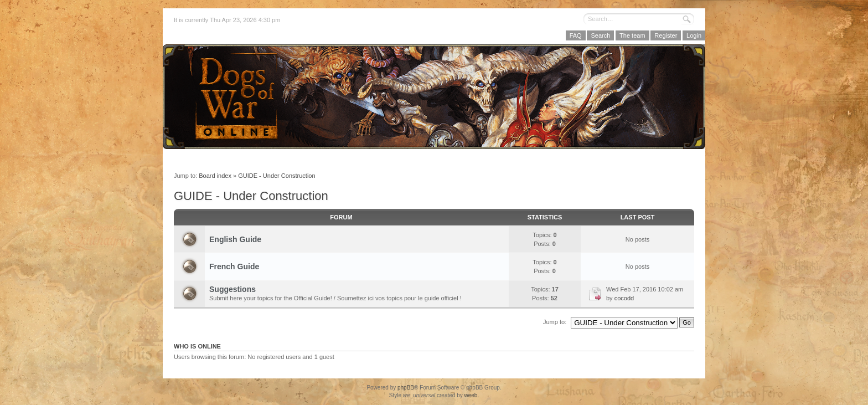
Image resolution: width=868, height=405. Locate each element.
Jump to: (555, 322)
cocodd (624, 298)
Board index (215, 176)
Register (666, 35)
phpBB (406, 388)
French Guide (234, 266)
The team (632, 35)
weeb (471, 395)
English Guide (235, 239)
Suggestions (232, 289)
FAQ (576, 35)
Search (600, 35)
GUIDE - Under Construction (277, 176)
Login (694, 35)
